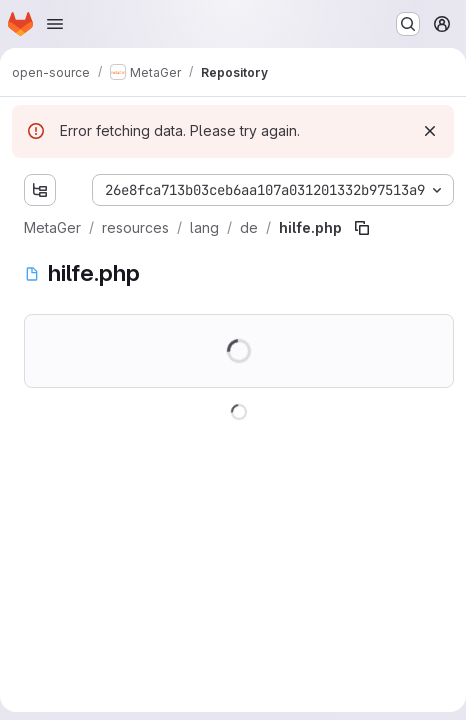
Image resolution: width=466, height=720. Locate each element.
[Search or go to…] (408, 24)
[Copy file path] (362, 228)
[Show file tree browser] (40, 190)
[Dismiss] (430, 131)
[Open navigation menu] (55, 24)
